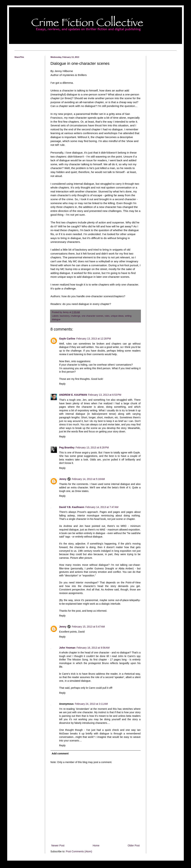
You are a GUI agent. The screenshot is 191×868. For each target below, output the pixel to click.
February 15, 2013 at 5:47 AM (88, 627)
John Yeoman (67, 648)
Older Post (134, 845)
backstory (65, 316)
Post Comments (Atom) (79, 851)
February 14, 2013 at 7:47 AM (102, 507)
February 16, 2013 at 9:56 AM (93, 648)
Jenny (63, 479)
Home (96, 845)
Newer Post (58, 845)
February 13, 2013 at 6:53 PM (105, 395)
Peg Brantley (67, 448)
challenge (75, 316)
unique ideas (117, 316)
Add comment (60, 754)
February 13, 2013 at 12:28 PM (94, 339)
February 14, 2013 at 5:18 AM (88, 479)
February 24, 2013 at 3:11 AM (91, 704)
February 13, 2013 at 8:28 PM (92, 448)
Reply (62, 384)
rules (107, 316)
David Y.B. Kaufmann (72, 507)
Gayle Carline (67, 339)
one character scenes (92, 316)
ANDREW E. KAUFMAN (73, 395)
